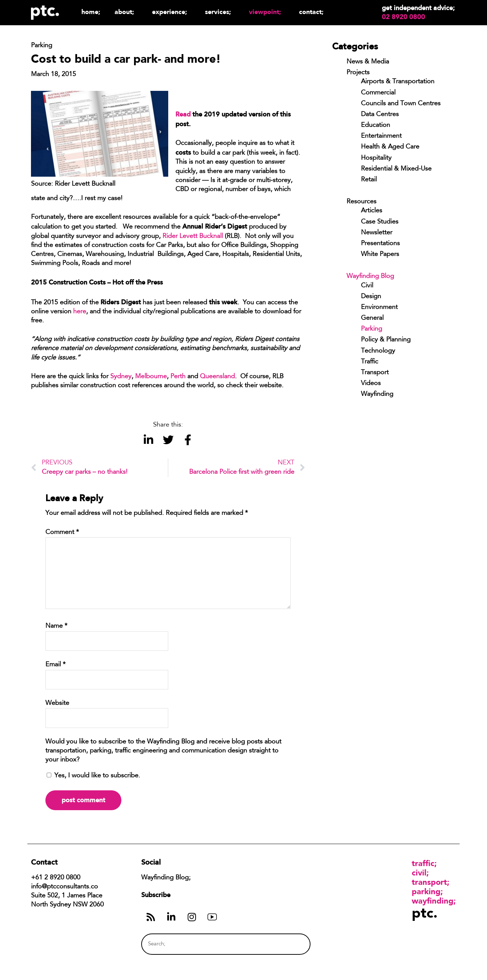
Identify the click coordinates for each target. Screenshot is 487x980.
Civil (367, 286)
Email (55, 665)
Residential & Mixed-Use (396, 169)
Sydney (121, 377)
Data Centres (380, 115)
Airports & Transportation (398, 82)
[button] (148, 440)
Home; (91, 12)
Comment (62, 533)
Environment (379, 308)
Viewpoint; (267, 12)
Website (57, 703)
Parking (372, 329)
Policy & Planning (386, 340)
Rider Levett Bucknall (193, 237)
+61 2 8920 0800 (56, 878)
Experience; (171, 12)
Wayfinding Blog (370, 277)
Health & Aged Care (390, 147)
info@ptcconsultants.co (64, 887)
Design (371, 297)
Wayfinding (377, 394)
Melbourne (151, 377)
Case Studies (380, 222)
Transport (375, 373)
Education (376, 125)
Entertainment (381, 136)
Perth (178, 377)
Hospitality (376, 158)
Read (183, 114)
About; (126, 12)
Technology (378, 351)
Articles (372, 211)
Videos (371, 384)
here (80, 312)
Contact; (311, 12)
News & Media (368, 62)
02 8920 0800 (403, 17)
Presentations (380, 244)
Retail (369, 180)
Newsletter (377, 233)
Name (56, 626)
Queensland (217, 377)
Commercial (378, 93)
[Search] (291, 944)
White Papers (380, 255)
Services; (220, 12)
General (372, 318)
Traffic (370, 362)
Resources (361, 202)
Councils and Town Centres (401, 104)
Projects (358, 73)
